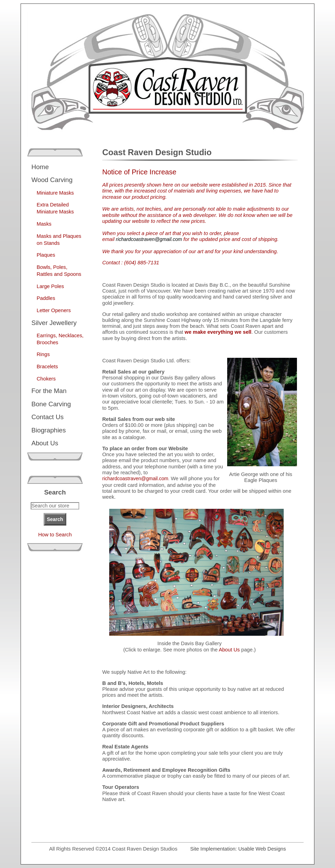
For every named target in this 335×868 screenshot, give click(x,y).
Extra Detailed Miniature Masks (55, 208)
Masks (44, 224)
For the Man (49, 391)
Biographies (49, 430)
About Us (45, 443)
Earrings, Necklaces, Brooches (60, 339)
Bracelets (47, 367)
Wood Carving (52, 180)
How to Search (55, 535)
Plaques (46, 255)
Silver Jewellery (54, 323)
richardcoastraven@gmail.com (135, 478)
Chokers (46, 379)
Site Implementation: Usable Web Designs (238, 849)
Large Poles (50, 286)
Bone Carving (51, 404)
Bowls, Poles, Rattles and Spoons (59, 271)
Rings (43, 354)
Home (40, 167)
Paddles (46, 298)
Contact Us (47, 417)
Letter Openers (54, 310)
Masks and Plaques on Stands (59, 240)
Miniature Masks (55, 193)
